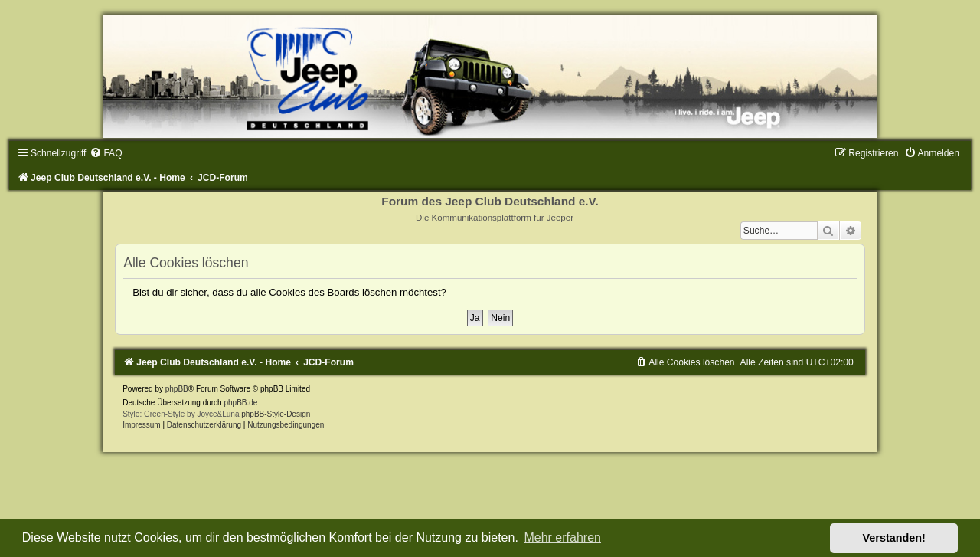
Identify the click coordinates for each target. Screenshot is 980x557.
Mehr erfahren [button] (562, 537)
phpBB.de (240, 403)
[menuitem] (106, 153)
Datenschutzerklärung (204, 425)
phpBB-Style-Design (276, 414)
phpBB (177, 389)
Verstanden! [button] (894, 538)
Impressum (141, 425)
